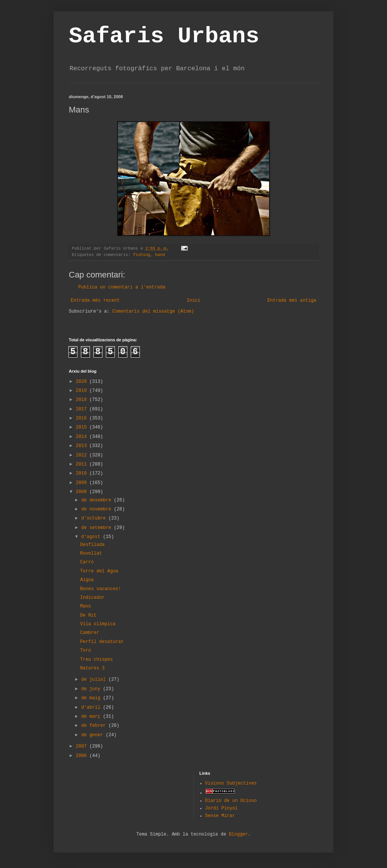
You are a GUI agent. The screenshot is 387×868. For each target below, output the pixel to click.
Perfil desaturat (102, 642)
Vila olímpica (98, 624)
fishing (142, 255)
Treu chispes (96, 660)
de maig (92, 698)
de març (92, 717)
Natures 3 (92, 668)
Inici (193, 301)
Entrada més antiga (292, 301)
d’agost (92, 537)
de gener (94, 735)
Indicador (92, 598)
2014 (83, 437)
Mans (86, 606)
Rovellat (91, 553)
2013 (83, 446)
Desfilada (92, 545)
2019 (83, 391)
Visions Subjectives (231, 783)
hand (160, 255)
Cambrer (90, 633)
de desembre (98, 500)
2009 (83, 483)
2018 (83, 400)
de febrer (95, 726)
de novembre (98, 509)
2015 (83, 427)
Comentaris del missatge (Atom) (153, 311)
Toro (86, 651)
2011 (83, 464)
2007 (83, 746)
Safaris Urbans (164, 36)
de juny (92, 689)
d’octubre (95, 518)
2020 (83, 382)
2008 (83, 492)
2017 (83, 409)
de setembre (98, 528)
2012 (83, 455)
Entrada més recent (95, 301)
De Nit (88, 615)
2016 (83, 418)
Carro (87, 562)
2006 (83, 756)
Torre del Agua (99, 571)
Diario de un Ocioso (231, 801)
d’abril (92, 708)
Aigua (87, 580)
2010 (83, 473)
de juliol (95, 680)
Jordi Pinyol (221, 808)
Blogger (238, 834)
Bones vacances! (101, 589)
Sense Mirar (220, 816)
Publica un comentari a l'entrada (122, 287)
